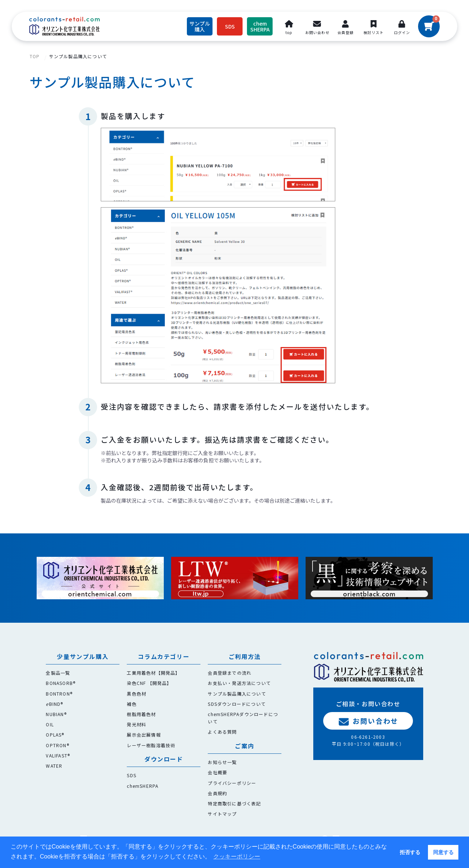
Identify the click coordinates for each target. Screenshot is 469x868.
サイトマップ (222, 814)
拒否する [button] (410, 852)
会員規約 (217, 793)
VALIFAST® (58, 755)
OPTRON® (57, 745)
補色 (132, 704)
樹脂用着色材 (141, 714)
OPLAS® (55, 735)
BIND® (54, 704)
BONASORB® (61, 683)
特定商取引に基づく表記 (234, 803)
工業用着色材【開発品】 (153, 673)
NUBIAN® (56, 714)
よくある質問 (222, 732)
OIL (50, 724)
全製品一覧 (58, 673)
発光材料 (136, 724)
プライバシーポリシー (232, 783)
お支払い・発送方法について (239, 683)
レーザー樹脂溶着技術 (151, 745)
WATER (54, 766)
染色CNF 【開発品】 (149, 683)
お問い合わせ (368, 721)
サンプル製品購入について (78, 56)
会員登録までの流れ (230, 673)
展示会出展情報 (144, 735)
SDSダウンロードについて (237, 704)
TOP (35, 56)
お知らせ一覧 (222, 762)
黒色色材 (136, 694)
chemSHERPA (143, 786)
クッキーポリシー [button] (237, 856)
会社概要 (217, 772)
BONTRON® (59, 694)
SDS (132, 775)
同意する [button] (443, 852)
